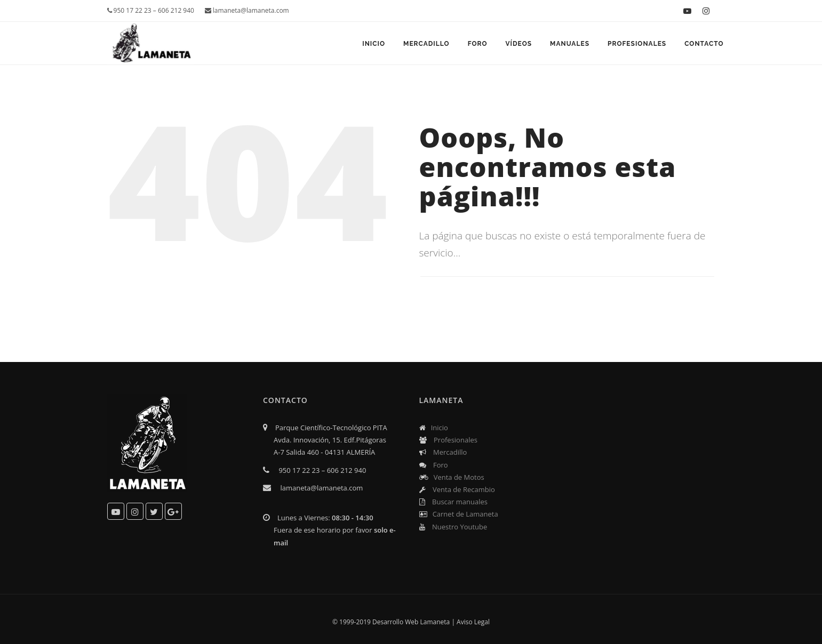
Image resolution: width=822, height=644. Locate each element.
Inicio (374, 44)
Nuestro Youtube (453, 527)
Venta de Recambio (457, 489)
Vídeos (518, 44)
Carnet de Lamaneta (459, 514)
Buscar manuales (453, 502)
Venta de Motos (452, 477)
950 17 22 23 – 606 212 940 (151, 10)
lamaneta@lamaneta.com (247, 10)
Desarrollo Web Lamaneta (411, 622)
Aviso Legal (473, 622)
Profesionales (637, 44)
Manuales (570, 44)
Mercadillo (426, 44)
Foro (478, 44)
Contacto (704, 44)
